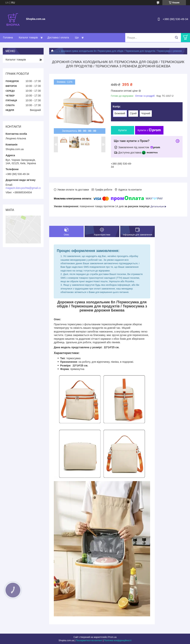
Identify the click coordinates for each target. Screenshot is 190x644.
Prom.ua (112, 637)
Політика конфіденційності (118, 640)
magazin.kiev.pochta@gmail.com (25, 188)
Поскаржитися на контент (89, 640)
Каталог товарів (28, 37)
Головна (8, 37)
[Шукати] (176, 38)
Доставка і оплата (58, 37)
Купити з (149, 130)
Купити (123, 130)
